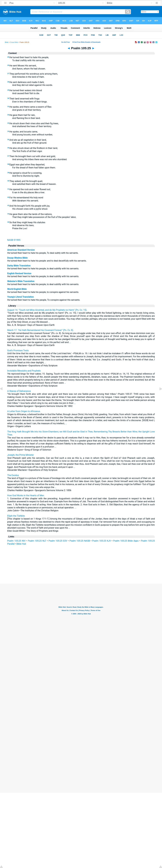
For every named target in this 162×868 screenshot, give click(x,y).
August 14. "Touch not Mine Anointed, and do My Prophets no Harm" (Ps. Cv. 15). (47, 310)
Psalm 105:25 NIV (16, 541)
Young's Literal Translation (21, 297)
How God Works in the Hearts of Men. (26, 495)
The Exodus (13, 475)
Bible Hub (21, 544)
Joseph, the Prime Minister (21, 455)
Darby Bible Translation (19, 266)
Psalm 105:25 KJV (102, 541)
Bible (7, 42)
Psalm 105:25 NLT (37, 541)
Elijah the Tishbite (16, 516)
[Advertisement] (81, 567)
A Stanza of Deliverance (19, 391)
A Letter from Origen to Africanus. (24, 411)
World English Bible (17, 289)
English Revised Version (19, 273)
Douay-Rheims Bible (17, 258)
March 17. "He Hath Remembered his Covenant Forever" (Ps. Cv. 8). (40, 330)
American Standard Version (21, 250)
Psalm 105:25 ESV (58, 541)
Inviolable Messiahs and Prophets (24, 371)
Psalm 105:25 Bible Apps (126, 541)
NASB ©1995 (14, 240)
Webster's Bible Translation (21, 281)
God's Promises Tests (18, 351)
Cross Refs (14, 42)
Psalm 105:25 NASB (80, 541)
